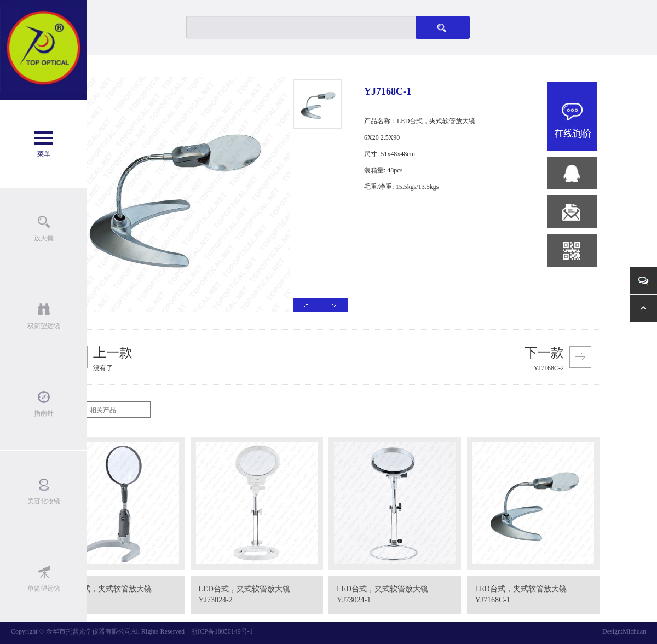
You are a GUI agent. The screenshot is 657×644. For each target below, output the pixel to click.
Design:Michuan (624, 631)
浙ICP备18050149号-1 (222, 631)
